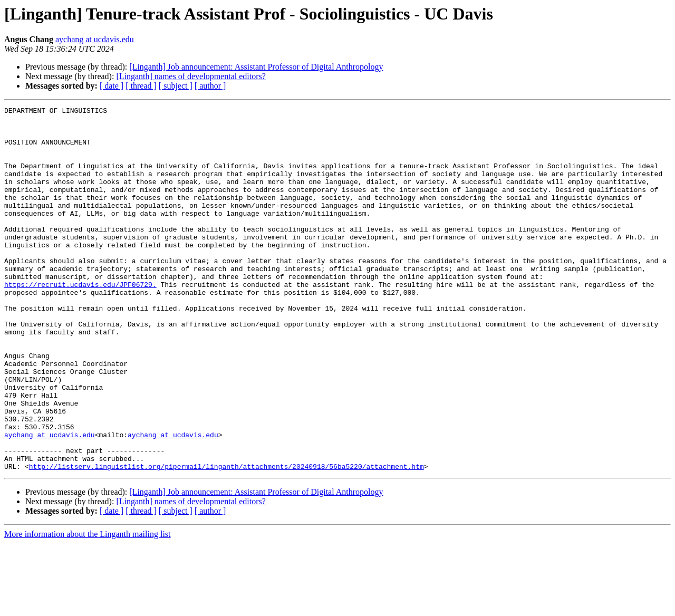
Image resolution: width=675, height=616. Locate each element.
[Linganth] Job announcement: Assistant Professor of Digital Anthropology (256, 67)
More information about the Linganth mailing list (88, 607)
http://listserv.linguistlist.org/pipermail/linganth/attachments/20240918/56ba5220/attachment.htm (226, 539)
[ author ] (210, 86)
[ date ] (112, 86)
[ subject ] (176, 86)
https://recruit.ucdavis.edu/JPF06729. (80, 321)
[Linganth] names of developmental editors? (191, 76)
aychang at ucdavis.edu (95, 39)
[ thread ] (141, 86)
